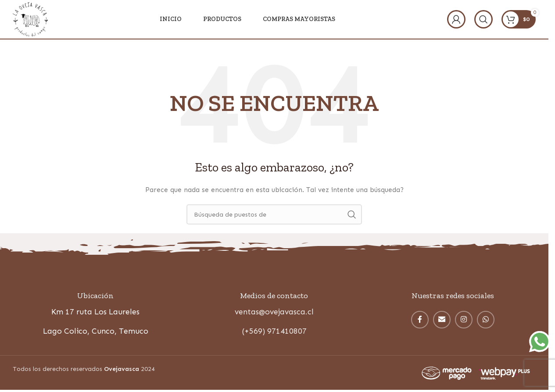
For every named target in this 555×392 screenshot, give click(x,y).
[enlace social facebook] (420, 321)
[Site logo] (31, 19)
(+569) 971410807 (274, 332)
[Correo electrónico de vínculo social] (442, 321)
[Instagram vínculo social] (464, 321)
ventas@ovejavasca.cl (274, 313)
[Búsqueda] (483, 20)
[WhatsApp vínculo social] (486, 321)
